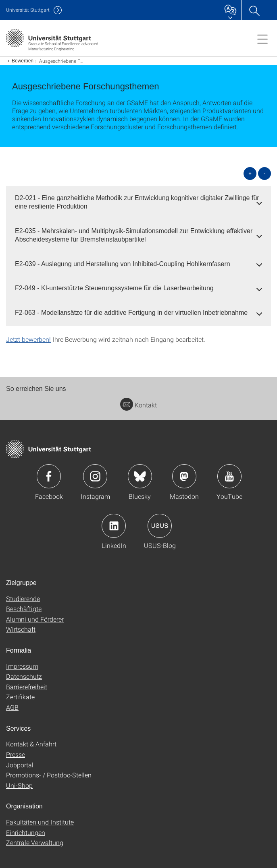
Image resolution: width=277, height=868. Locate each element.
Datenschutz (24, 676)
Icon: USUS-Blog (160, 526)
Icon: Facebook (49, 476)
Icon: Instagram (95, 476)
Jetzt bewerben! (28, 339)
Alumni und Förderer (35, 619)
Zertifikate (20, 697)
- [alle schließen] (265, 173)
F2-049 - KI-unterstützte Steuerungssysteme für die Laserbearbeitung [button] (114, 288)
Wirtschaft (21, 629)
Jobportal (20, 765)
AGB (12, 707)
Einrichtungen (26, 832)
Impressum (22, 666)
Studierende (23, 598)
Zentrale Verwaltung (35, 842)
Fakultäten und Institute (40, 822)
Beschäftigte (24, 609)
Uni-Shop (19, 785)
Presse (16, 754)
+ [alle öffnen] (250, 173)
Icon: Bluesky (140, 476)
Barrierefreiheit (27, 687)
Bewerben (23, 61)
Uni (28, 10)
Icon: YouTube (229, 476)
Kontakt (138, 405)
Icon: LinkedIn (114, 526)
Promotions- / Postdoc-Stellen (49, 775)
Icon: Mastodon (184, 476)
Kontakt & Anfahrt (31, 744)
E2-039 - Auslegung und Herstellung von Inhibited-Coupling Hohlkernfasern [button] (123, 264)
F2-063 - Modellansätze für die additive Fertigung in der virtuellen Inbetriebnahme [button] (131, 313)
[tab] (138, 203)
